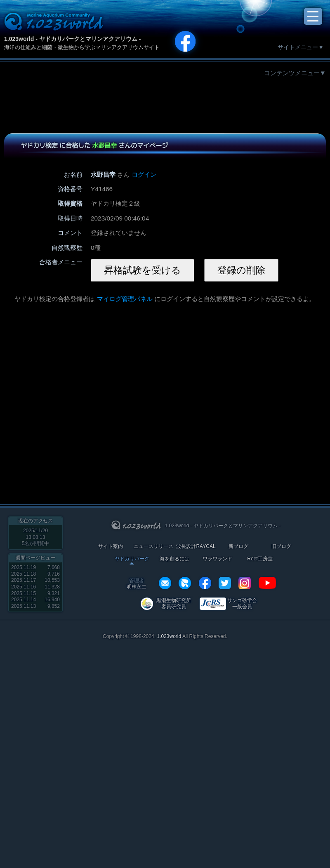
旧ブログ (281, 547)
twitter (225, 583)
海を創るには (174, 559)
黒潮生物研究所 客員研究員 (174, 604)
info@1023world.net (165, 583)
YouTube (267, 583)
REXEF (185, 583)
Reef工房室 (260, 559)
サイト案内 (111, 547)
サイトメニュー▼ (301, 47)
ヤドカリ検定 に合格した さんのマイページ (94, 145)
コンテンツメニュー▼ (295, 73)
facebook (205, 583)
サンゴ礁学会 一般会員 (242, 604)
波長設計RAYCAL (196, 547)
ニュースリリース (153, 547)
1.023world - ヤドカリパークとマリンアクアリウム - (72, 39)
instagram (245, 583)
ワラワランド (217, 559)
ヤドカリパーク (132, 559)
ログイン (144, 174)
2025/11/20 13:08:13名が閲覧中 (36, 537)
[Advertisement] (165, 102)
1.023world (169, 636)
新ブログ (238, 547)
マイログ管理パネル (125, 299)
